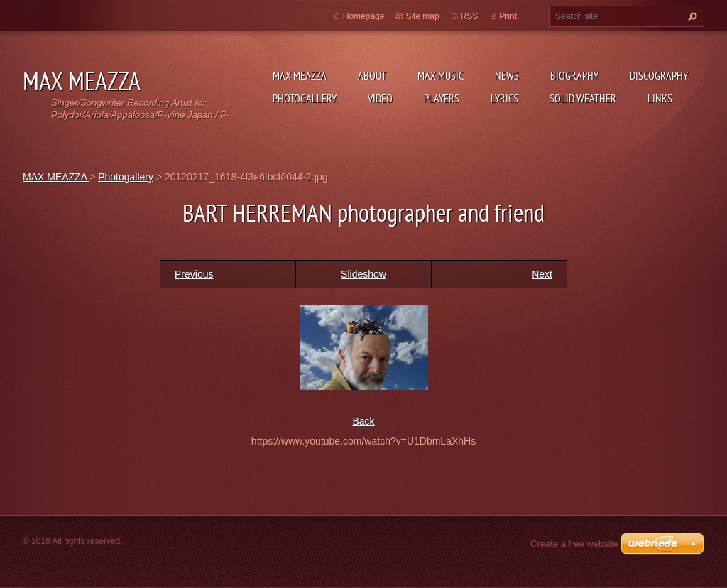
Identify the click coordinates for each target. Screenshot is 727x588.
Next (542, 274)
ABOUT (372, 75)
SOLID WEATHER (583, 98)
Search (691, 16)
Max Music (441, 75)
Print (508, 16)
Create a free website (574, 544)
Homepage (364, 16)
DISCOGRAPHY (659, 75)
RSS (470, 16)
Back (363, 421)
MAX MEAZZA (300, 75)
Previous (194, 274)
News (507, 75)
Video (380, 98)
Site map (422, 16)
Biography (574, 75)
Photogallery (305, 98)
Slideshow (363, 274)
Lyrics (504, 98)
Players (442, 98)
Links (660, 98)
